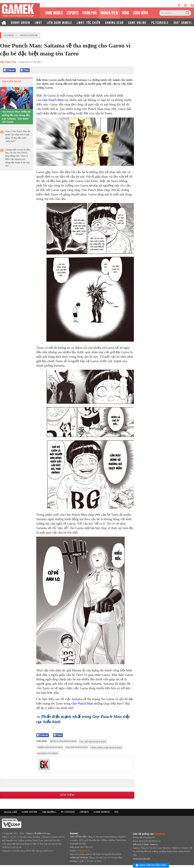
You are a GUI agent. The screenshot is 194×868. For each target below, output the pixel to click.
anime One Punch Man (50, 747)
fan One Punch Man (77, 747)
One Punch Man (53, 100)
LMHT (38, 22)
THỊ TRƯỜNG (49, 812)
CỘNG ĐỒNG (141, 12)
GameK (9, 35)
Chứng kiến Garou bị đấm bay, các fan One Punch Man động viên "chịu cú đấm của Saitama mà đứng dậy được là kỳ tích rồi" (18, 158)
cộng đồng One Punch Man (106, 748)
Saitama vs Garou (48, 753)
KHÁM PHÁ (90, 12)
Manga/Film (29, 35)
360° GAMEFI (182, 22)
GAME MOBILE (54, 12)
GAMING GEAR (114, 22)
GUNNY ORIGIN (20, 22)
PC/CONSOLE (160, 22)
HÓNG (126, 12)
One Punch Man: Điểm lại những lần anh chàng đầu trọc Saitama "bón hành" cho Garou (16, 117)
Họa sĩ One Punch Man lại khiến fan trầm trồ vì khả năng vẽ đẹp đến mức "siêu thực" (18, 136)
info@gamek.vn (83, 851)
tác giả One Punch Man (93, 742)
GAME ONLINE (137, 22)
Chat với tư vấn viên (151, 865)
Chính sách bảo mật (142, 858)
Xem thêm (67, 795)
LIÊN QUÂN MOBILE (59, 22)
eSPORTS (73, 12)
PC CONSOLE (68, 812)
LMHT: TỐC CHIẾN (89, 22)
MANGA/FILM (109, 12)
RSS (116, 812)
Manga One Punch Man (63, 741)
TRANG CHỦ (10, 812)
